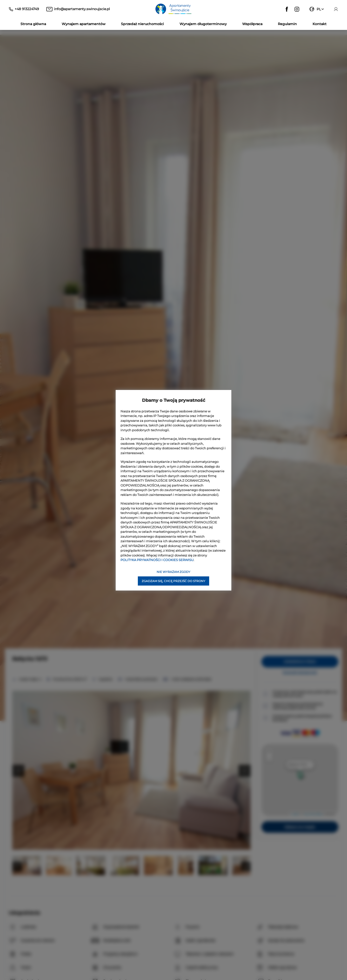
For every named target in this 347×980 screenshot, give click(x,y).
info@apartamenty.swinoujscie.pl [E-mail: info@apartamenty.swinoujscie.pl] (82, 9)
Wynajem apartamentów (84, 24)
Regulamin (287, 24)
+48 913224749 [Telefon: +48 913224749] (27, 9)
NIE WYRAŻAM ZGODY (173, 572)
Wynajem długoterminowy (203, 24)
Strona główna (33, 24)
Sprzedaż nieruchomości (142, 24)
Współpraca (252, 24)
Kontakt (320, 24)
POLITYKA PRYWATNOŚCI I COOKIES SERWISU (157, 560)
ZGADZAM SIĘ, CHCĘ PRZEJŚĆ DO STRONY (173, 581)
